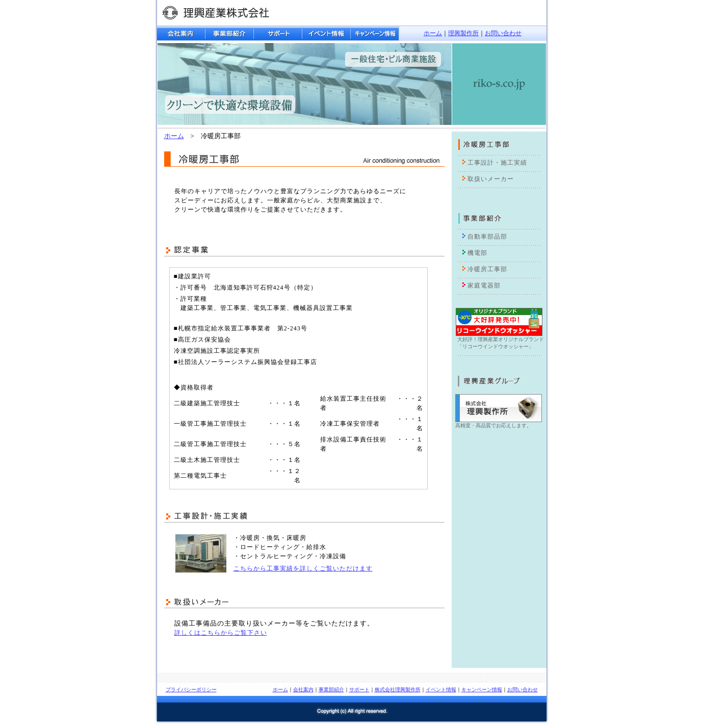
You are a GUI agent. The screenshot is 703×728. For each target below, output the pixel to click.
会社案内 (303, 690)
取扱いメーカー (491, 179)
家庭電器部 (484, 285)
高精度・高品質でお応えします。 (493, 425)
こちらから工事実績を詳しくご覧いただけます (303, 568)
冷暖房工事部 (487, 269)
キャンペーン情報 (482, 690)
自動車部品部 (487, 237)
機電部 (477, 253)
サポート (359, 690)
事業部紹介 (331, 690)
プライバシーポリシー (191, 690)
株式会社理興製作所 (398, 690)
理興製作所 (463, 33)
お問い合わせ (503, 33)
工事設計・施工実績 (497, 163)
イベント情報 (441, 690)
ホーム (433, 33)
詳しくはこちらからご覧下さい (221, 633)
